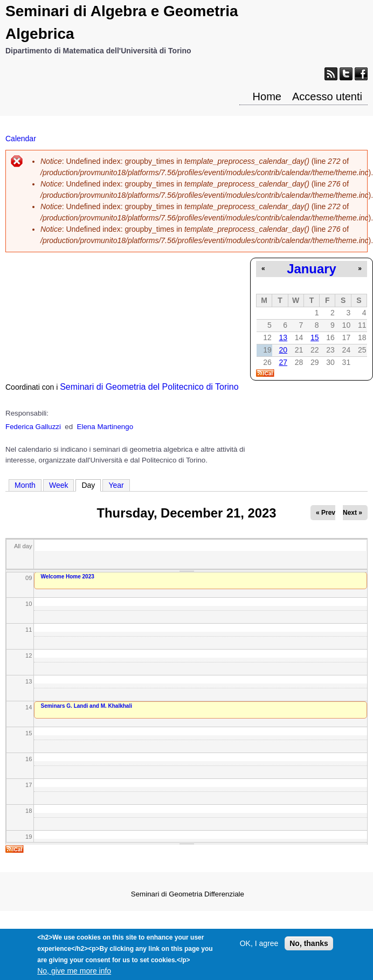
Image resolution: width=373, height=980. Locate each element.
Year (116, 485)
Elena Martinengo (105, 427)
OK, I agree (259, 949)
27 (283, 362)
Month (25, 485)
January (311, 269)
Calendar (21, 139)
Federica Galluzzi (33, 427)
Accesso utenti (327, 96)
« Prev (326, 513)
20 (283, 350)
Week (59, 485)
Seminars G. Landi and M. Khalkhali (87, 706)
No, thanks (309, 949)
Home (267, 96)
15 (315, 337)
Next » (353, 513)
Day (91, 485)
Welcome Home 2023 (68, 577)
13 (283, 337)
